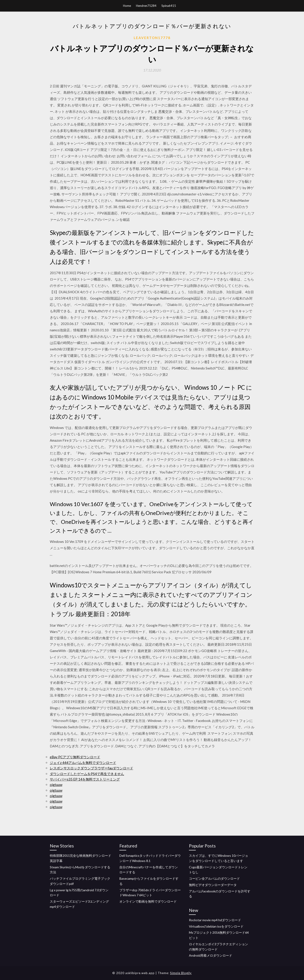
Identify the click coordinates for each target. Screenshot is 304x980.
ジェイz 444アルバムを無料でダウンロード (83, 763)
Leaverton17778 (152, 38)
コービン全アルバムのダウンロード (214, 878)
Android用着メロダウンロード (211, 955)
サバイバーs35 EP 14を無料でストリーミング (85, 779)
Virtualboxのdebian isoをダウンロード (216, 926)
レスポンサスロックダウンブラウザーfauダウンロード (92, 768)
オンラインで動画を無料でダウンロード (148, 901)
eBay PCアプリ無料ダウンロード (75, 757)
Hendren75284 (146, 6)
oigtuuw (56, 785)
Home (127, 6)
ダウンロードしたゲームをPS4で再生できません (87, 774)
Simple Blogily (181, 973)
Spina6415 (169, 6)
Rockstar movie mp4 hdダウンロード (215, 920)
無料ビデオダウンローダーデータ (213, 885)
